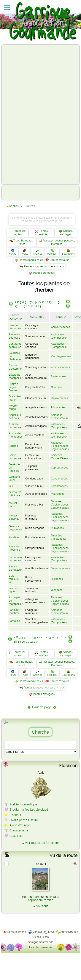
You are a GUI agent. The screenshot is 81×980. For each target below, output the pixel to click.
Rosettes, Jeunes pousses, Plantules (59, 242)
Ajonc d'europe (20, 825)
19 (24, 306)
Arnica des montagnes (16, 435)
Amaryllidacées (60, 367)
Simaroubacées (60, 568)
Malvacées (58, 494)
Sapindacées (59, 376)
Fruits (25, 254)
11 (43, 302)
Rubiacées (57, 528)
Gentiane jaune (14, 478)
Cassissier (17, 836)
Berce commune (15, 457)
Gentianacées (59, 479)
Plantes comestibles (41, 233)
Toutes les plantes (19, 233)
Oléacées (57, 387)
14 (54, 302)
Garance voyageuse (15, 528)
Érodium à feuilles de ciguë (29, 809)
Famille (61, 317)
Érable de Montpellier (16, 376)
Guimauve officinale (15, 494)
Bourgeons (68, 254)
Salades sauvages (66, 233)
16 (62, 302)
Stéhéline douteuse (14, 336)
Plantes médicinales (31, 260)
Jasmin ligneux (13, 590)
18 (20, 306)
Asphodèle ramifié (40, 900)
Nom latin (37, 317)
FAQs (51, 932)
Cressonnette (19, 830)
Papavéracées (60, 398)
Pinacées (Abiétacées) (58, 537)
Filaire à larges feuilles (14, 387)
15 (58, 302)
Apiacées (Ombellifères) (59, 417)
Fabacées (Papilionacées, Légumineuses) (60, 446)
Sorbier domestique (23, 804)
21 (32, 306)
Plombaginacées (61, 356)
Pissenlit (15, 815)
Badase (13, 446)
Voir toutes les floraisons (42, 843)
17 (16, 306)
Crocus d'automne (15, 367)
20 (28, 306)
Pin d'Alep (15, 537)
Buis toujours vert (14, 579)
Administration (69, 932)
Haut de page (42, 707)
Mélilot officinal (14, 517)
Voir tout (42, 906)
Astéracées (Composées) (59, 336)
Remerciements (17, 932)
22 (36, 306)
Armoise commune (15, 426)
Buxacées (57, 579)
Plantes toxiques (59, 260)
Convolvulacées (60, 327)
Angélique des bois (15, 417)
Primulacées (58, 407)
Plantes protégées (44, 273)
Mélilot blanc (13, 505)
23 (40, 306)
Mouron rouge (13, 407)
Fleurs (13, 254)
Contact (37, 932)
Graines (38, 254)
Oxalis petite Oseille (24, 820)
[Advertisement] (21, 114)
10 (39, 302)
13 (50, 302)
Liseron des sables (15, 327)
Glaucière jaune (15, 398)
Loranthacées (59, 486)
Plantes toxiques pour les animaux (44, 266)
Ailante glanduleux (15, 568)
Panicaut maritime (14, 612)
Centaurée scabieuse (15, 345)
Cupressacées (60, 468)
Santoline (14, 621)
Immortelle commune (15, 559)
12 (47, 302)
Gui (11, 486)
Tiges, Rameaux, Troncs (23, 242)
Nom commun (16, 317)
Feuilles (52, 254)
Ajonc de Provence (14, 548)
